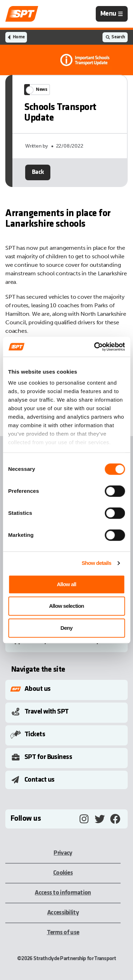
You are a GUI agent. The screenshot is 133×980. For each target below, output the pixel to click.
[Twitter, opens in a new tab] (100, 819)
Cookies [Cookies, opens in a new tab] (63, 873)
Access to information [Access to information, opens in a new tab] (63, 893)
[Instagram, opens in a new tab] (84, 819)
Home (19, 37)
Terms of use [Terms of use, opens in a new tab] (63, 933)
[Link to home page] (22, 14)
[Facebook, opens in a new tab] (115, 819)
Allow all (66, 584)
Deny (67, 628)
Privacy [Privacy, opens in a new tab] (63, 853)
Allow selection (66, 606)
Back (38, 189)
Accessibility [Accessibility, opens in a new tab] (63, 913)
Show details (96, 563)
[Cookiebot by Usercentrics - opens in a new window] (95, 347)
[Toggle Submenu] (68, 689)
